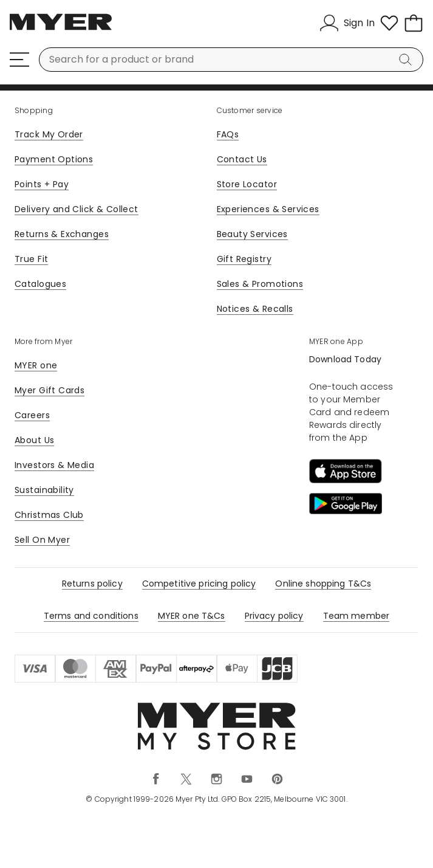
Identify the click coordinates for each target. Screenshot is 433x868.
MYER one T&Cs (192, 616)
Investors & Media (54, 465)
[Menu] (19, 60)
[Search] (407, 60)
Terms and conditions (91, 616)
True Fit (31, 259)
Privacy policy (274, 616)
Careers (32, 415)
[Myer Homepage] (61, 29)
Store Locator (247, 184)
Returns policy (92, 584)
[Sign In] (347, 23)
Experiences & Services (268, 209)
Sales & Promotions (260, 284)
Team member (356, 616)
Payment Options (54, 159)
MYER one (36, 365)
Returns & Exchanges (62, 234)
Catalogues (40, 284)
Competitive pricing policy (199, 584)
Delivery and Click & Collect (77, 209)
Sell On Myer (42, 540)
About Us (34, 440)
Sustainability (44, 490)
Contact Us (242, 159)
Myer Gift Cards (49, 390)
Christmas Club (49, 515)
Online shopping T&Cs (323, 584)
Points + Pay (42, 184)
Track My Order (49, 134)
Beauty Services (252, 234)
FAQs (228, 134)
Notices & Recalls (255, 309)
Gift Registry (244, 259)
